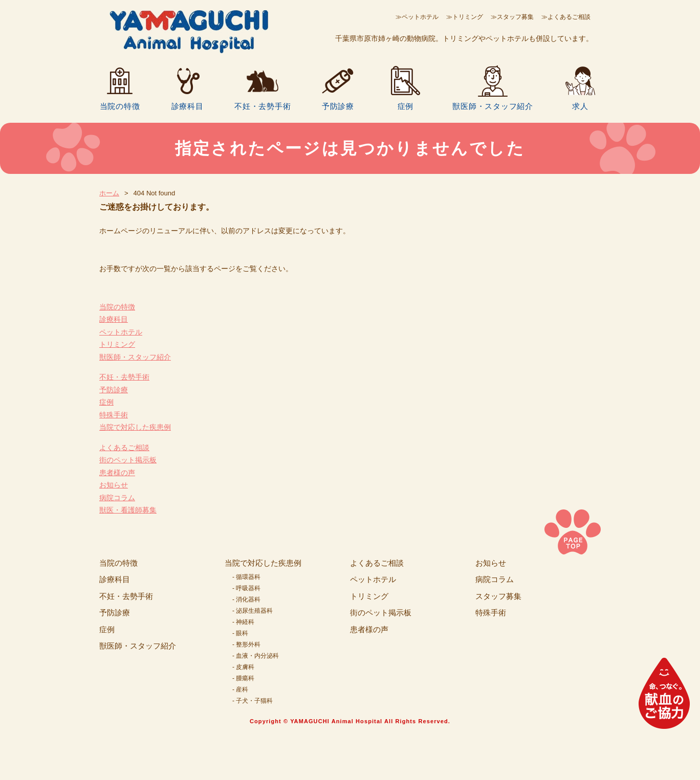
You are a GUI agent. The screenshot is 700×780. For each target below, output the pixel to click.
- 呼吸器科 (246, 588)
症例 (406, 106)
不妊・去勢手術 (262, 106)
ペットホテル (121, 332)
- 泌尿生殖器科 (253, 611)
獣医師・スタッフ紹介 (493, 106)
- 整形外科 (246, 644)
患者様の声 (117, 473)
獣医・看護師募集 (128, 510)
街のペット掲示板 (128, 460)
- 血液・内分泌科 (256, 656)
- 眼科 (240, 633)
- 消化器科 (246, 599)
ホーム (109, 193)
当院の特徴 (120, 106)
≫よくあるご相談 (566, 17)
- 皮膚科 (243, 667)
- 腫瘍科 (243, 678)
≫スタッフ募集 (512, 17)
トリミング (117, 344)
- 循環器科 (246, 577)
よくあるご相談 (124, 448)
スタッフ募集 (498, 596)
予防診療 (338, 106)
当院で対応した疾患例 (135, 427)
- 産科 (240, 689)
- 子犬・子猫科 (253, 701)
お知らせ (114, 485)
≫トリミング (465, 17)
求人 (580, 106)
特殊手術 (114, 415)
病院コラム (117, 498)
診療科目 (188, 106)
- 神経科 (243, 622)
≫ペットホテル (417, 17)
